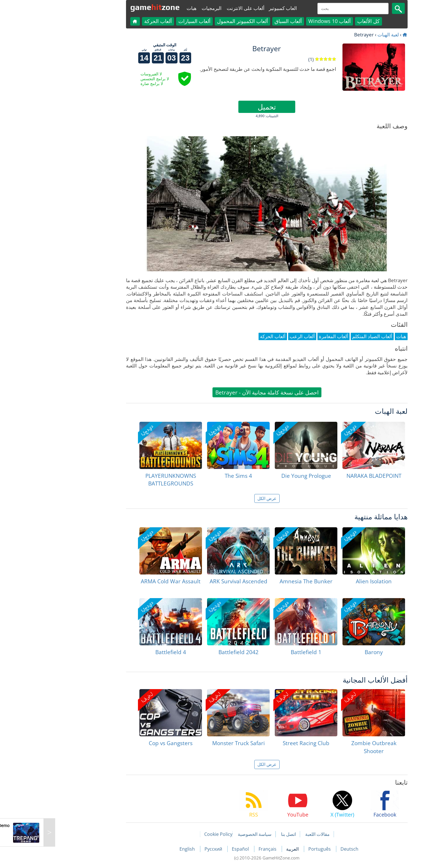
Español (197, 849)
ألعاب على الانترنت (202, 8)
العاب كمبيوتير (239, 8)
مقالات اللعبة (274, 834)
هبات (148, 8)
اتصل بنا (245, 834)
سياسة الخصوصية (211, 834)
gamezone (111, 7)
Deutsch (306, 849)
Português (276, 849)
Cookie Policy (175, 834)
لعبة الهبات (344, 35)
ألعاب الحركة (114, 21)
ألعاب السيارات (151, 21)
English (144, 849)
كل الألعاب (325, 21)
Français (224, 849)
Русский (170, 849)
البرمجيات (168, 8)
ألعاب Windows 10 (286, 21)
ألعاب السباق (244, 21)
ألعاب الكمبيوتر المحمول (199, 21)
